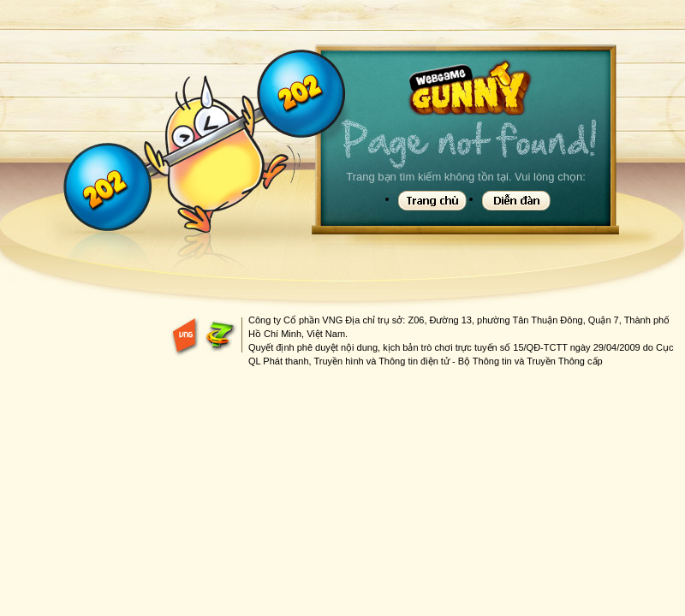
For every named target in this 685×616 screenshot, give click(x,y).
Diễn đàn (516, 201)
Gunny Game (469, 88)
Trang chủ (432, 201)
